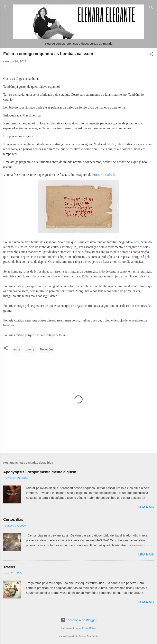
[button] (151, 55)
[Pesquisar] (151, 8)
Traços (9, 567)
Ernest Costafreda (104, 175)
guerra (30, 349)
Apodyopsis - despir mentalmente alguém (40, 472)
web (136, 242)
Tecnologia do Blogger (78, 620)
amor (17, 349)
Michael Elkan (89, 628)
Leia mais (146, 507)
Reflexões (47, 349)
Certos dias (13, 520)
